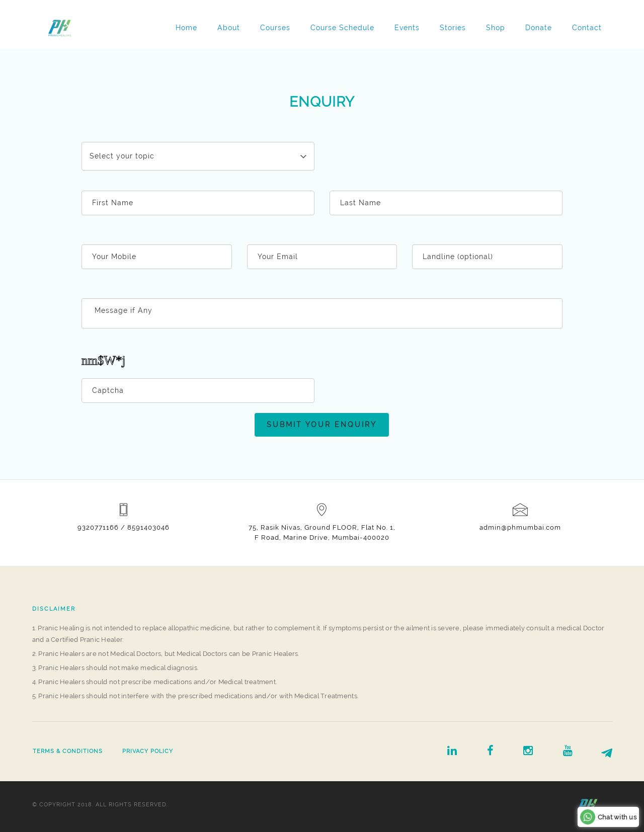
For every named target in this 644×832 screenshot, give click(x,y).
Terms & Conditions (68, 751)
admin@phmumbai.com (520, 527)
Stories (453, 28)
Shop (496, 28)
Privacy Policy (148, 751)
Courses (275, 28)
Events (407, 28)
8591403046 (148, 527)
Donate (539, 28)
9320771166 (98, 527)
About (229, 28)
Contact (587, 28)
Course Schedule (342, 28)
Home (186, 28)
